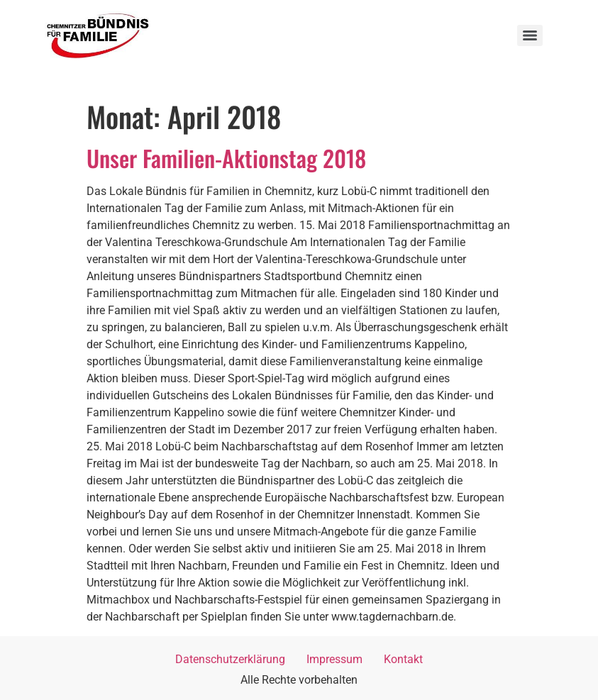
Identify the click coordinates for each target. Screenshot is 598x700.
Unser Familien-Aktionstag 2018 (226, 158)
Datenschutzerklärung (230, 659)
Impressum (334, 659)
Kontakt (403, 659)
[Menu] (530, 35)
